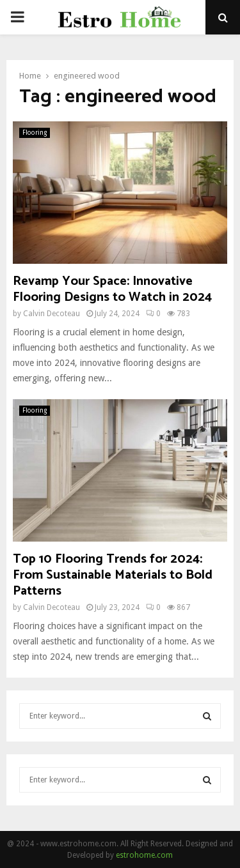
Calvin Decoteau (52, 314)
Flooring (35, 133)
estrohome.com (144, 855)
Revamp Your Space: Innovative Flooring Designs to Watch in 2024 (112, 289)
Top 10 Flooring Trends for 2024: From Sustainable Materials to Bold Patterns (113, 575)
